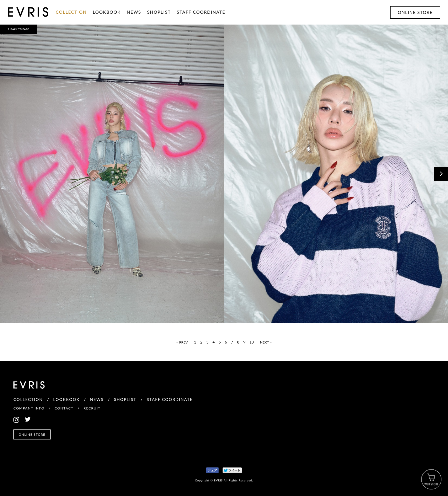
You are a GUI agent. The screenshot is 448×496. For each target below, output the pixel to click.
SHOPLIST (159, 12)
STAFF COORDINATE (201, 12)
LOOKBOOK (107, 12)
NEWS (134, 12)
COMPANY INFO (29, 408)
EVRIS (13, 17)
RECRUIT (92, 408)
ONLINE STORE (415, 12)
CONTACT (64, 408)
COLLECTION (71, 12)
